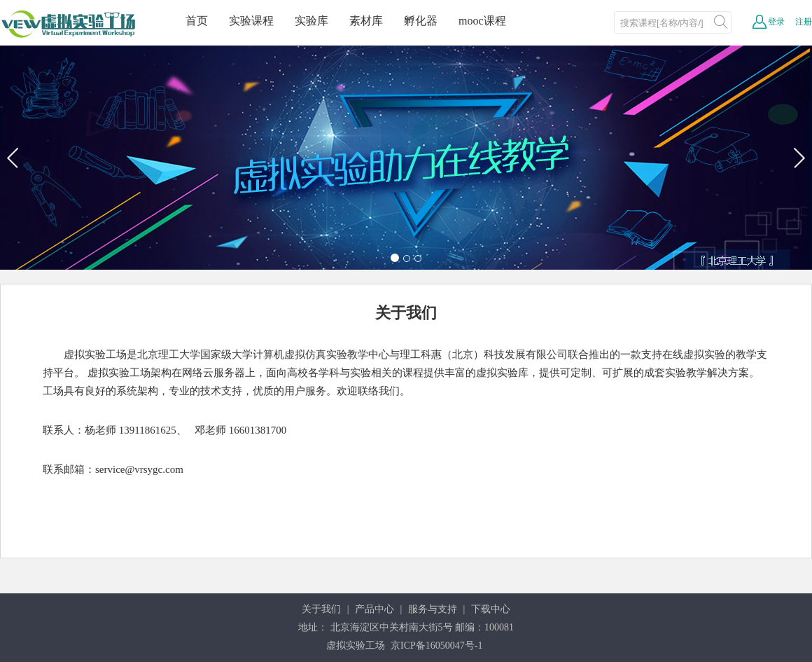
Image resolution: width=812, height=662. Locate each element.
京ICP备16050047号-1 (436, 646)
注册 (804, 22)
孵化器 (421, 21)
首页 (197, 21)
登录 (776, 22)
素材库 (366, 21)
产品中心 (374, 609)
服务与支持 (433, 609)
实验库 (311, 21)
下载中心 (491, 609)
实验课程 (251, 21)
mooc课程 (482, 21)
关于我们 (321, 609)
